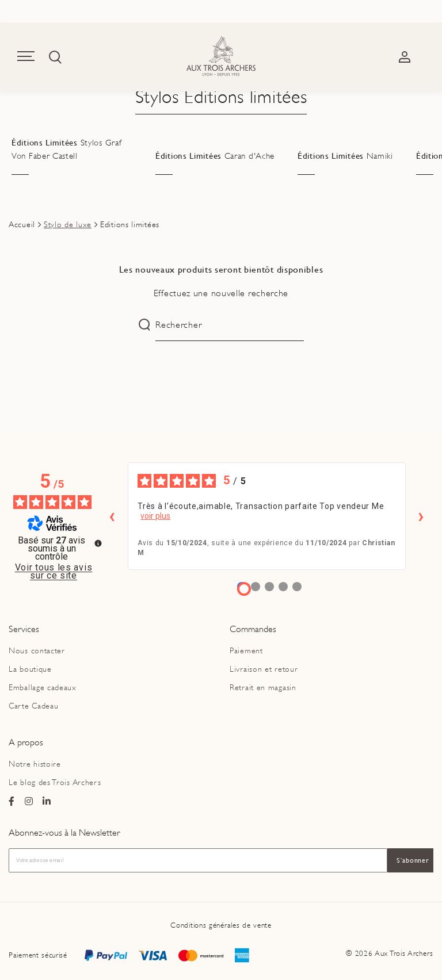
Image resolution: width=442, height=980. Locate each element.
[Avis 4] (283, 587)
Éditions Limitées (66, 150)
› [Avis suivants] (421, 516)
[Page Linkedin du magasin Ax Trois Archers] (47, 802)
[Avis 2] (256, 587)
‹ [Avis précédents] (112, 516)
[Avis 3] (269, 587)
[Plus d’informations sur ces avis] (97, 542)
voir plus (155, 516)
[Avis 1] (244, 589)
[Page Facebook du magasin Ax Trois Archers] (12, 802)
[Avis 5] (297, 587)
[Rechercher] (229, 325)
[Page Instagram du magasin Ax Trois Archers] (29, 802)
